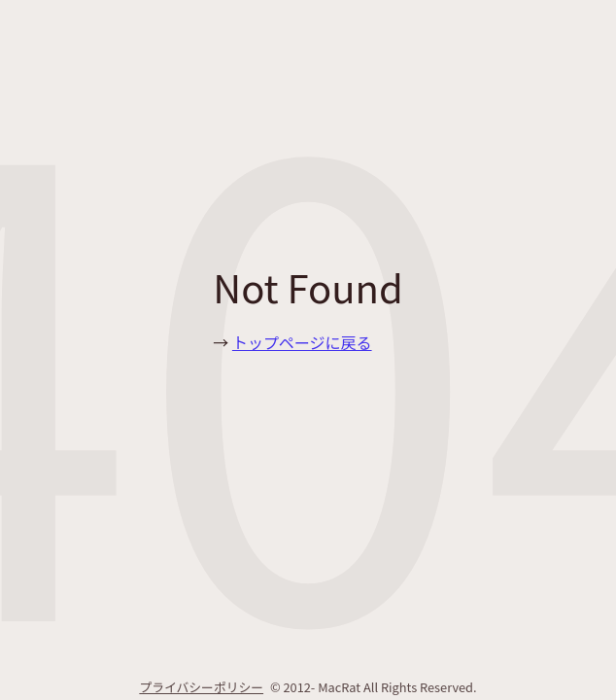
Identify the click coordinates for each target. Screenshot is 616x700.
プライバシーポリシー (201, 687)
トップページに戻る (302, 342)
